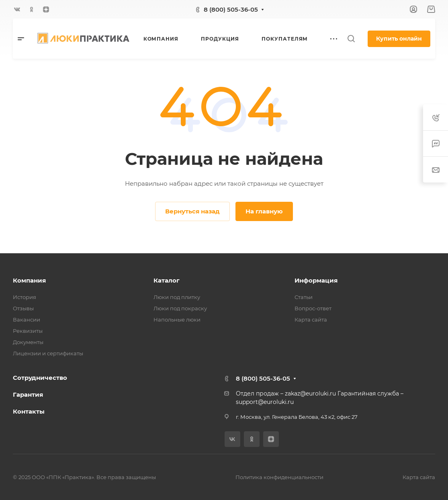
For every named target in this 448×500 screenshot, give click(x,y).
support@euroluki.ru (265, 402)
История (25, 297)
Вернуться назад (192, 211)
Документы (28, 342)
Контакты (29, 411)
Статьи (304, 297)
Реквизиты (28, 331)
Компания (29, 280)
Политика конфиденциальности (279, 477)
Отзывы (23, 308)
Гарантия (28, 394)
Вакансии (27, 320)
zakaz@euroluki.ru (310, 393)
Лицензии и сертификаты (48, 353)
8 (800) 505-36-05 (231, 9)
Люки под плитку (177, 297)
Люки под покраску (180, 308)
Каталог (167, 280)
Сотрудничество (40, 378)
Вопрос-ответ (313, 308)
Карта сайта (311, 320)
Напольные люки (177, 320)
